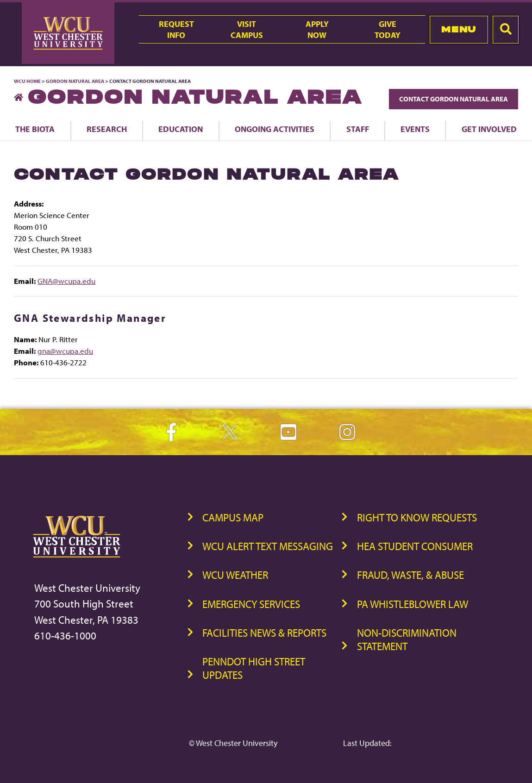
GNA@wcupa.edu (66, 281)
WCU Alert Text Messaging (268, 546)
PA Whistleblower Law (413, 604)
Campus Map (233, 517)
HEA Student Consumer (415, 546)
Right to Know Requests (417, 517)
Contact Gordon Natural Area (454, 99)
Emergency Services (251, 604)
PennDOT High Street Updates (254, 668)
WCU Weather (235, 575)
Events (415, 129)
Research (107, 129)
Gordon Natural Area (75, 81)
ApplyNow (317, 29)
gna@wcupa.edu (65, 351)
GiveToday (388, 29)
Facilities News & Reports (264, 633)
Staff (358, 129)
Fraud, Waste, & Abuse (410, 575)
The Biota (35, 129)
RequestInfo (176, 29)
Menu (459, 29)
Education (181, 129)
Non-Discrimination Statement (407, 639)
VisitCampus (247, 29)
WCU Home (27, 81)
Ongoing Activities (275, 129)
